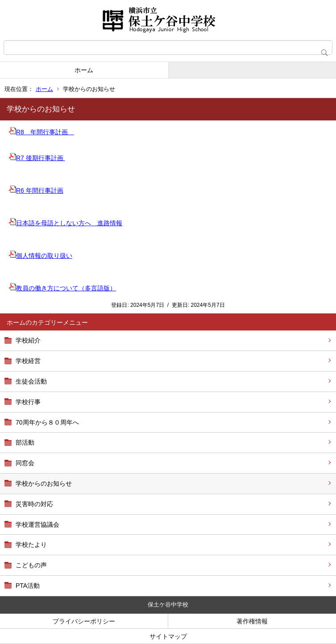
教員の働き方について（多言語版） (62, 288)
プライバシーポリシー (84, 621)
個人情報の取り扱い (41, 256)
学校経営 (28, 361)
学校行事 (28, 402)
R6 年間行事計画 (36, 190)
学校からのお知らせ (44, 483)
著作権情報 (252, 621)
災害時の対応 (34, 504)
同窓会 (25, 463)
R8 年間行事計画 (41, 132)
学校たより (31, 545)
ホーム (84, 70)
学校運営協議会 (37, 524)
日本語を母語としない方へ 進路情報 (66, 223)
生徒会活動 (31, 381)
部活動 (25, 442)
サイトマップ (168, 636)
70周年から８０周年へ (47, 422)
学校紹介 (28, 340)
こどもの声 (31, 565)
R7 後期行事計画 (37, 158)
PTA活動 (28, 586)
